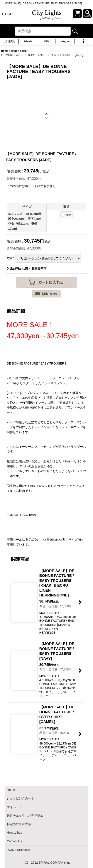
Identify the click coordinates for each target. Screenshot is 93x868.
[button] (87, 14)
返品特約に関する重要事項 (27, 269)
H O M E (8, 14)
